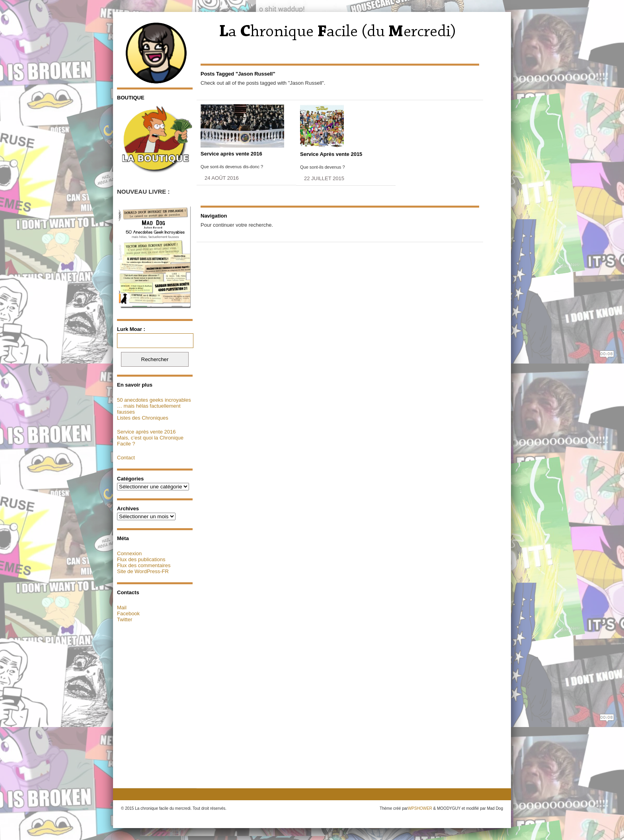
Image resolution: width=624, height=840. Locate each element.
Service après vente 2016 (146, 432)
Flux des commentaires (144, 565)
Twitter (125, 619)
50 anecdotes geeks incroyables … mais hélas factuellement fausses (154, 406)
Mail (122, 608)
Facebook (128, 613)
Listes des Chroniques (143, 418)
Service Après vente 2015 (331, 154)
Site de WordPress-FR (143, 571)
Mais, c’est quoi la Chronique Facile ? (150, 441)
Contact (126, 458)
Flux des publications (141, 559)
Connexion (129, 553)
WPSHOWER (420, 808)
